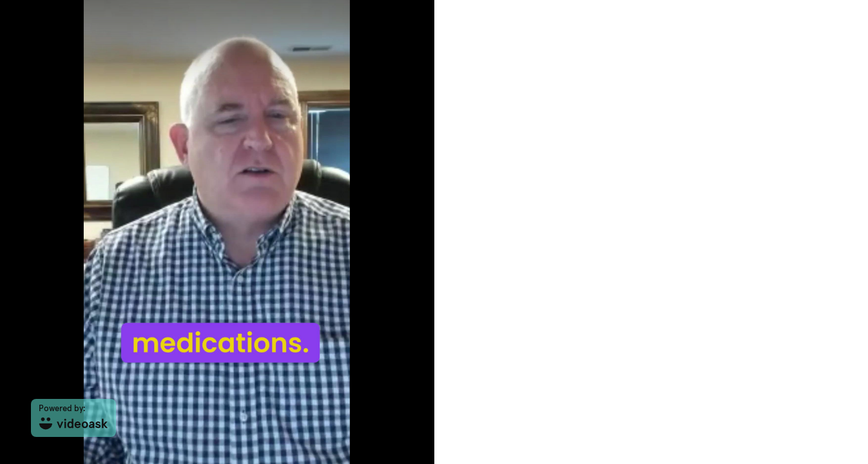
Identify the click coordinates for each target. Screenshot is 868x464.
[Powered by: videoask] (73, 418)
